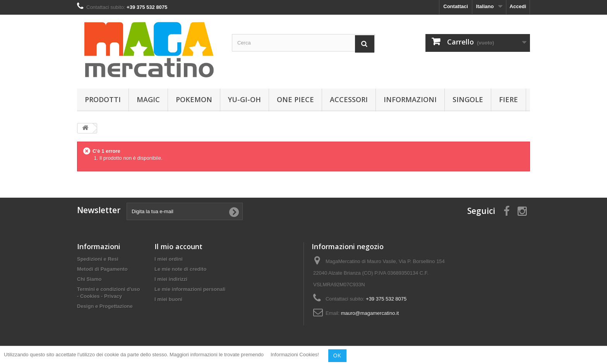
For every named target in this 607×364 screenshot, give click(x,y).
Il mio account (178, 246)
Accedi (518, 6)
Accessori (349, 99)
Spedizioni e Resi (98, 259)
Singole (468, 99)
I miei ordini (169, 259)
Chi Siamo (89, 279)
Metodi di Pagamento (102, 269)
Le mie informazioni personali (190, 289)
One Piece (295, 99)
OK (337, 355)
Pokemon (194, 99)
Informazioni (410, 99)
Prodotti (103, 99)
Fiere (508, 99)
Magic (148, 99)
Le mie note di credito (180, 269)
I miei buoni (168, 299)
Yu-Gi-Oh (244, 99)
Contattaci (456, 6)
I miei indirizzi (171, 279)
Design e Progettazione (105, 306)
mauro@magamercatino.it (370, 313)
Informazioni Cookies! (295, 355)
